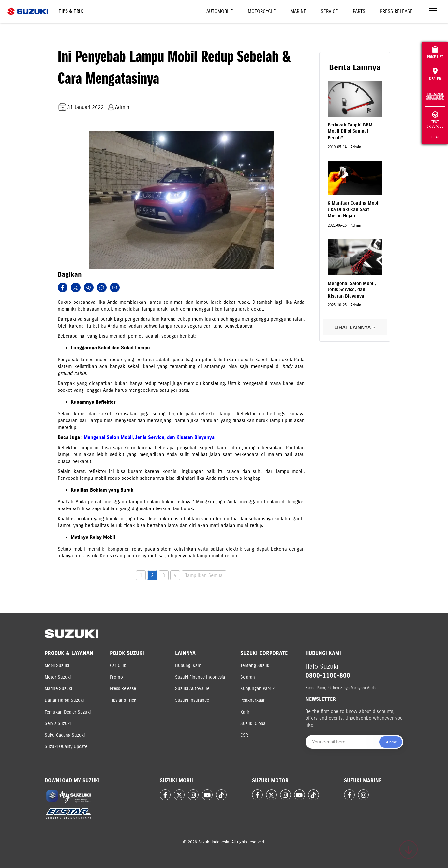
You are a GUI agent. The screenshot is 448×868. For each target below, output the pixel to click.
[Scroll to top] (409, 849)
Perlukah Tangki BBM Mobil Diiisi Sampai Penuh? (350, 131)
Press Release (396, 11)
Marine (298, 11)
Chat (435, 137)
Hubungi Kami (189, 665)
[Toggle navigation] (433, 12)
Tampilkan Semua (204, 575)
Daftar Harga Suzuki (64, 700)
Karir (245, 712)
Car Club (118, 665)
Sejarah (248, 677)
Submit (390, 742)
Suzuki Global (253, 723)
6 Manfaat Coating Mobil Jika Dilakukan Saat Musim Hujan (354, 210)
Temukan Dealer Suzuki (68, 712)
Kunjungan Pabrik (257, 689)
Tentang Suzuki (255, 665)
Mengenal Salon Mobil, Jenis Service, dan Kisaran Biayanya (149, 437)
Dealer (435, 74)
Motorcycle (262, 11)
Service (329, 11)
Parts (359, 11)
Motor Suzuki (58, 677)
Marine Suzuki (58, 689)
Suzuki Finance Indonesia (200, 677)
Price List (435, 52)
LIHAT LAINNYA (355, 327)
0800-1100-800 (328, 676)
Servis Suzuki (58, 723)
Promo (116, 677)
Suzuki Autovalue (192, 689)
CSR (244, 735)
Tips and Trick (123, 700)
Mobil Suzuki (57, 665)
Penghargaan (253, 700)
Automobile (220, 11)
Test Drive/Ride (435, 120)
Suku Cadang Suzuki (65, 735)
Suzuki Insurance (192, 700)
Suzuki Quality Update (66, 747)
